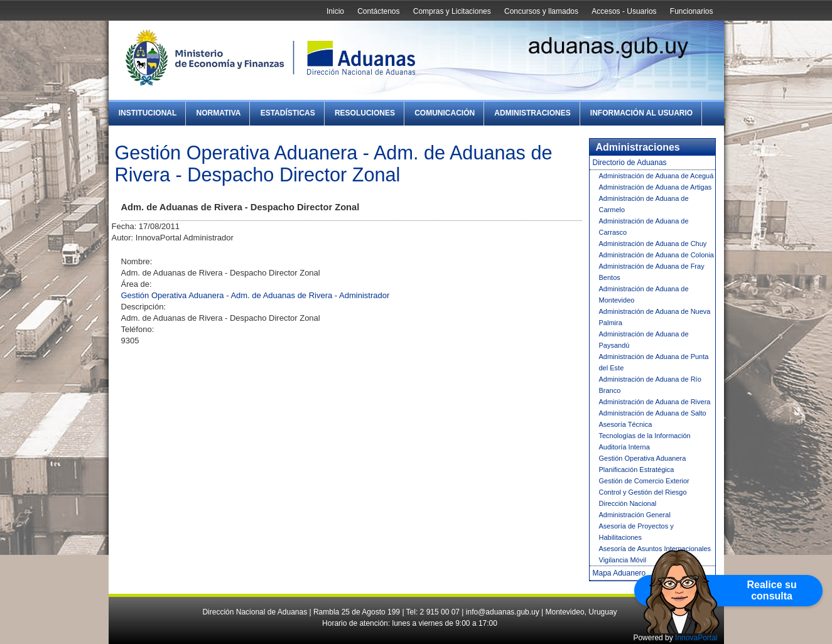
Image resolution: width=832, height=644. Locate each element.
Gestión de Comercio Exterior (644, 481)
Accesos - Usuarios (624, 11)
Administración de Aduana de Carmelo (644, 204)
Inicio (335, 11)
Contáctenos (378, 11)
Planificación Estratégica (637, 470)
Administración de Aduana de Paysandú (644, 340)
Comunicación (445, 113)
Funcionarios (692, 11)
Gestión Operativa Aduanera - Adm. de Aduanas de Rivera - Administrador (256, 295)
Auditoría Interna (624, 447)
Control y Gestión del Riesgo (643, 492)
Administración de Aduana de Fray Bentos (652, 272)
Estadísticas (288, 113)
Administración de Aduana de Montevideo (644, 294)
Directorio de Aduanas (630, 163)
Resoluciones (365, 113)
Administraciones (532, 113)
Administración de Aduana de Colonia (656, 255)
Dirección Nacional (628, 503)
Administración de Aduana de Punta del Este (654, 362)
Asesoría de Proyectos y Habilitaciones (636, 532)
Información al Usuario (641, 113)
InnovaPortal (696, 638)
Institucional (148, 113)
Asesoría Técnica (626, 424)
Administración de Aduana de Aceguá (656, 176)
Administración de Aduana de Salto (653, 413)
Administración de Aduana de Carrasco (644, 227)
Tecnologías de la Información (645, 436)
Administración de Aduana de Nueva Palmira (655, 317)
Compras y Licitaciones (452, 11)
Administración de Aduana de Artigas (656, 187)
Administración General (635, 515)
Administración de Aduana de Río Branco (650, 385)
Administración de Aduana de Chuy (653, 244)
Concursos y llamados (541, 11)
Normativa (219, 113)
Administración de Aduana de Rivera (655, 402)
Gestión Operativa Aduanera (643, 458)
